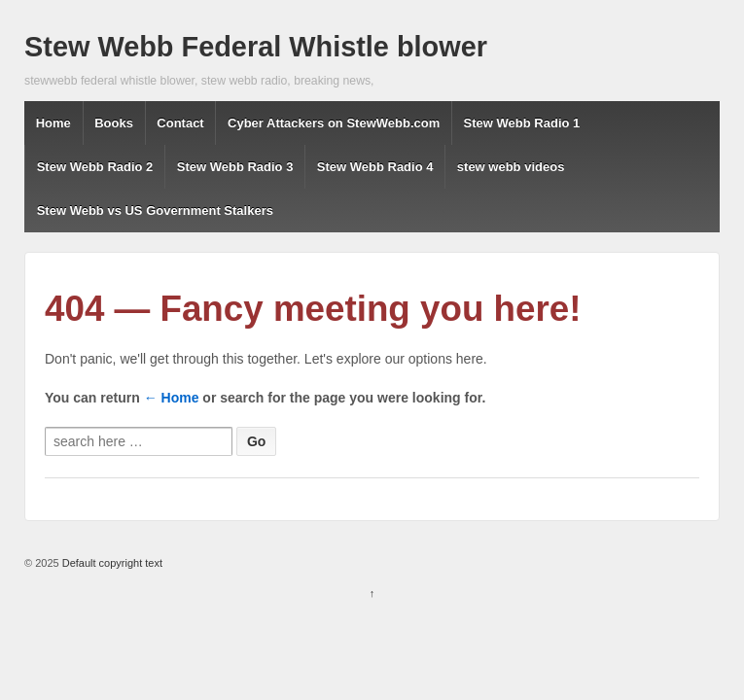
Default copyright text (111, 563)
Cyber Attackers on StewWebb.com (334, 123)
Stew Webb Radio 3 (235, 167)
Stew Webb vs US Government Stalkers (155, 210)
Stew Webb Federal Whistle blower (256, 47)
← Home (172, 398)
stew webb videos (511, 167)
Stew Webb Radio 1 (522, 123)
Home (53, 123)
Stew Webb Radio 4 (375, 167)
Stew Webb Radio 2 (95, 167)
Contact (180, 123)
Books (114, 123)
